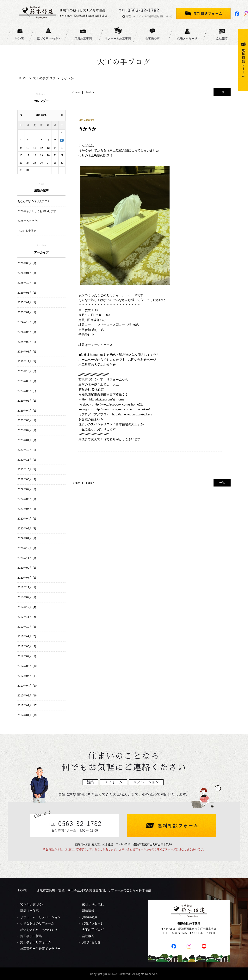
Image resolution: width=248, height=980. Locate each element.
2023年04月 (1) (27, 411)
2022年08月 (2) (27, 479)
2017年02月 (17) (28, 705)
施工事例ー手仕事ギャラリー (40, 949)
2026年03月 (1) (27, 263)
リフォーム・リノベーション (40, 917)
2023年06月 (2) (27, 391)
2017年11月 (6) (27, 617)
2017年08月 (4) (27, 646)
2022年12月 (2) (27, 450)
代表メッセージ (93, 923)
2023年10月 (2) (27, 371)
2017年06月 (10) (28, 666)
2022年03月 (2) (27, 528)
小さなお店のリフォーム (37, 923)
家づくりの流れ (93, 905)
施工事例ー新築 (31, 936)
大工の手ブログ (93, 930)
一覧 (222, 92)
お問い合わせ (91, 942)
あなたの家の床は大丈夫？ (34, 201)
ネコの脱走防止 (27, 231)
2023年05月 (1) (27, 401)
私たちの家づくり (33, 905)
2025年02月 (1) (27, 302)
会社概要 (88, 936)
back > (90, 92)
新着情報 (88, 911)
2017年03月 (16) (28, 695)
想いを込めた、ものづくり (39, 930)
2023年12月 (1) (27, 361)
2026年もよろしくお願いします (37, 211)
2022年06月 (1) (27, 499)
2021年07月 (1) (27, 578)
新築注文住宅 (29, 911)
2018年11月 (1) (27, 587)
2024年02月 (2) (27, 342)
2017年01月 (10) (28, 715)
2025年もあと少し (29, 221)
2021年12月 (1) (27, 548)
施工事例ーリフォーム (36, 942)
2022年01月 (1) (27, 538)
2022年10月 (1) (27, 469)
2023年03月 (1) (27, 420)
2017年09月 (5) (27, 636)
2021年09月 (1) (27, 568)
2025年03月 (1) (27, 293)
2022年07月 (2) (27, 489)
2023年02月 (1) (27, 430)
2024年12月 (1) (27, 322)
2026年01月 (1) (27, 273)
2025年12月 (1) (27, 283)
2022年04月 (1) (27, 519)
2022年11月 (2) (27, 460)
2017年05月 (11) (28, 676)
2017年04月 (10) (28, 686)
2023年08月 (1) (27, 381)
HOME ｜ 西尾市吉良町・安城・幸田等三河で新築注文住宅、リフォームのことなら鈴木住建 (85, 890)
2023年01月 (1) (27, 440)
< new (76, 92)
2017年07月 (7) (27, 656)
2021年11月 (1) (27, 558)
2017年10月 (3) (27, 627)
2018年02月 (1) (27, 597)
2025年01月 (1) (27, 312)
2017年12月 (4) (27, 607)
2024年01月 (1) (27, 352)
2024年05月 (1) (27, 332)
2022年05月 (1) (27, 509)
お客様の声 (90, 917)
